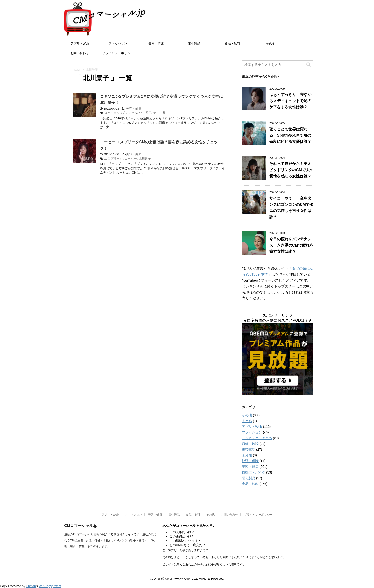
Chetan (31, 586)
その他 (271, 44)
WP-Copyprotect (50, 586)
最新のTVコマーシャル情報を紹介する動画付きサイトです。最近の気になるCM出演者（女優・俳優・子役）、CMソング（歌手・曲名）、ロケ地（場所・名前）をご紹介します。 (110, 540)
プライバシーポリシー (118, 53)
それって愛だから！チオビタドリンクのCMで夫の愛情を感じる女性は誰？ (291, 170)
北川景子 (145, 113)
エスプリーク (114, 158)
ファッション (118, 44)
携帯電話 (249, 449)
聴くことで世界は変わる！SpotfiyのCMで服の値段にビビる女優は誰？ (290, 135)
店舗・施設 (250, 444)
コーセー (131, 158)
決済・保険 (250, 461)
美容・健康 (156, 44)
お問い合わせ (80, 53)
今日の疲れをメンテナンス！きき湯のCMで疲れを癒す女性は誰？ (291, 245)
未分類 (247, 455)
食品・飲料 (232, 44)
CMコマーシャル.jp (81, 526)
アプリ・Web (80, 44)
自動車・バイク (254, 472)
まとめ (247, 421)
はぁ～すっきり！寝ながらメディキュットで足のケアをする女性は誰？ (290, 101)
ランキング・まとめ (257, 438)
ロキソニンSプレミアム (121, 113)
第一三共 (159, 113)
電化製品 (194, 44)
